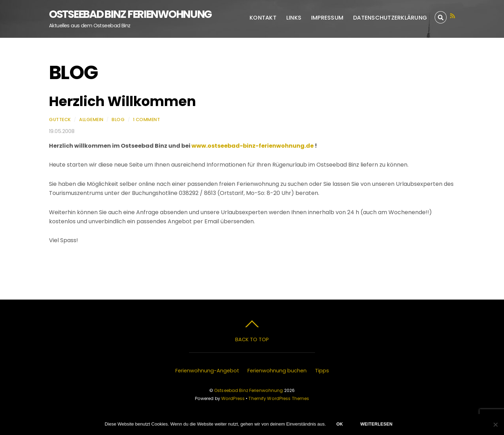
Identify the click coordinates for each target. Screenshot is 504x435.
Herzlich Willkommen (122, 101)
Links (294, 18)
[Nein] (495, 425)
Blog (118, 120)
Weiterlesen (376, 424)
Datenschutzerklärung (390, 18)
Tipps (322, 371)
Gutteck (60, 120)
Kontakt (263, 18)
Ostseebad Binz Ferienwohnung (248, 390)
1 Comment (147, 120)
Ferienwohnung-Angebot (207, 371)
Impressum (327, 18)
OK (340, 424)
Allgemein (91, 120)
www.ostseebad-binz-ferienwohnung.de (253, 146)
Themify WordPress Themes (279, 398)
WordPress (233, 398)
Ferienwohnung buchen (277, 371)
